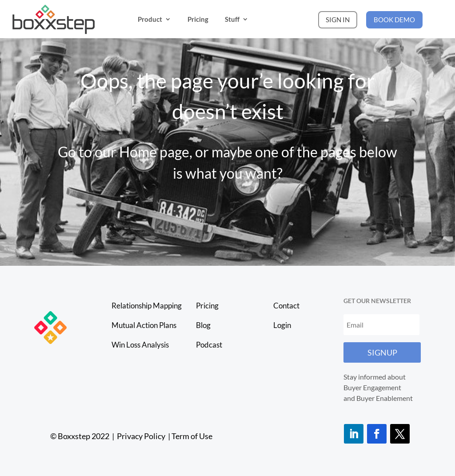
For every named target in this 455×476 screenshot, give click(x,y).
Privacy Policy (142, 436)
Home (138, 152)
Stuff (232, 19)
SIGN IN (338, 20)
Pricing (198, 19)
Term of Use (192, 436)
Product (150, 19)
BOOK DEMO (394, 20)
